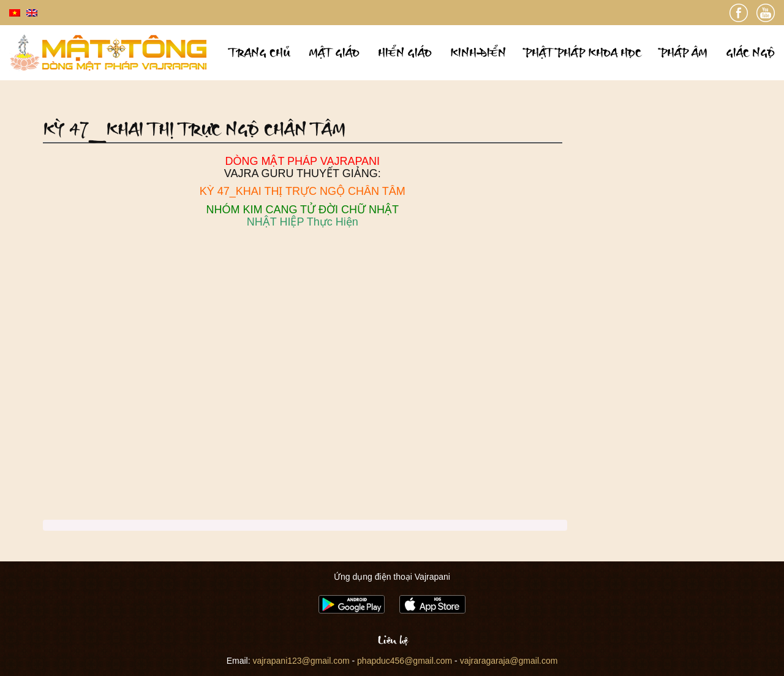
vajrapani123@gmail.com (301, 661)
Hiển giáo (405, 52)
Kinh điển (478, 52)
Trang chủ (260, 52)
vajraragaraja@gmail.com (509, 661)
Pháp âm (684, 52)
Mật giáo (334, 52)
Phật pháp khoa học (583, 52)
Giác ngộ (750, 52)
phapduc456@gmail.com (405, 661)
